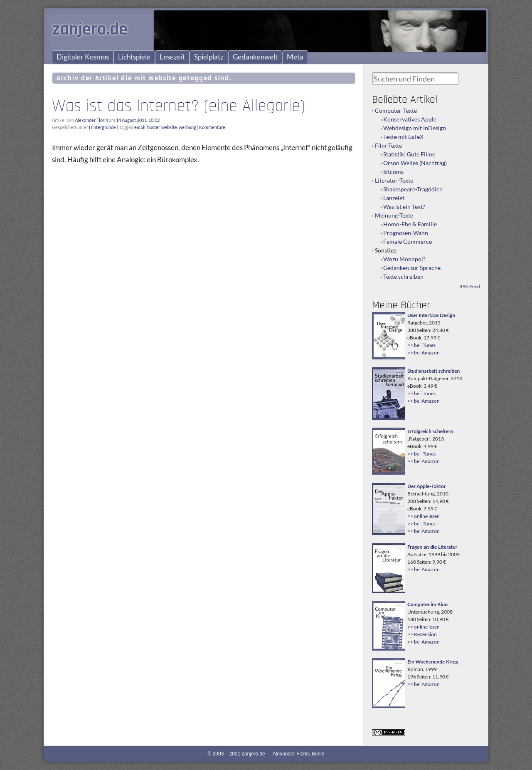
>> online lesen (424, 516)
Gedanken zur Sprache (412, 268)
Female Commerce (408, 241)
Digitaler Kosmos (83, 57)
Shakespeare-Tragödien (413, 189)
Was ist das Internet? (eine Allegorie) (178, 106)
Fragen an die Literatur (432, 547)
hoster (153, 127)
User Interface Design (431, 315)
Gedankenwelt (255, 57)
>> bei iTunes (421, 345)
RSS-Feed (470, 286)
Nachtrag (433, 163)
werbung (187, 127)
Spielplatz (209, 57)
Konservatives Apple (410, 119)
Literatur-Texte (394, 180)
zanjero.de (90, 30)
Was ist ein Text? (404, 207)
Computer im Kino (427, 604)
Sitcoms (393, 172)
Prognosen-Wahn (406, 233)
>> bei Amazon (424, 353)
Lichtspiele (134, 57)
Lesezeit (172, 57)
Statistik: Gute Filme (409, 154)
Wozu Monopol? (404, 259)
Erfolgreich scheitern (430, 431)
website (169, 127)
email (140, 127)
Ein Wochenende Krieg (433, 662)
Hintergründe (102, 127)
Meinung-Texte (394, 215)
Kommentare (212, 127)
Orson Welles (401, 163)
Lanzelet (394, 198)
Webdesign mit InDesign (415, 128)
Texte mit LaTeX (403, 137)
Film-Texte (388, 145)
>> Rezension (422, 634)
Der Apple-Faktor (426, 486)
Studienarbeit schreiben (433, 371)
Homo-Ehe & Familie (410, 224)
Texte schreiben (403, 276)
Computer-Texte (396, 110)
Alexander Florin (91, 120)
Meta (295, 57)
